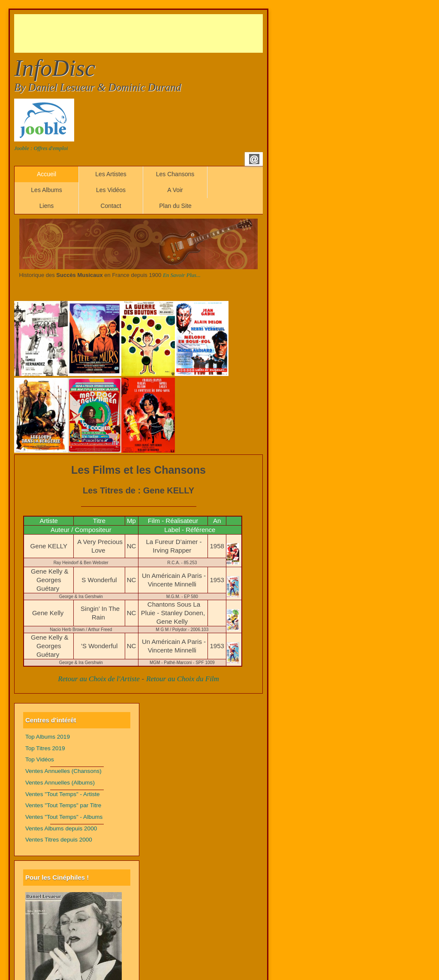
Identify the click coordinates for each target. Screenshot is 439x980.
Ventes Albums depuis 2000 (61, 828)
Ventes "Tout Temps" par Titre (63, 805)
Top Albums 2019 (48, 737)
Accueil (47, 174)
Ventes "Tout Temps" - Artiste (63, 794)
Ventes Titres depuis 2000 (59, 840)
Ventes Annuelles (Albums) (60, 783)
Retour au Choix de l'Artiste (99, 679)
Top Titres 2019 (45, 748)
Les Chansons (175, 174)
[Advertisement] (170, 33)
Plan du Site (175, 206)
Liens (47, 206)
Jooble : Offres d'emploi (41, 148)
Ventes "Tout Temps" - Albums (64, 817)
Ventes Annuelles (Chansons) (63, 771)
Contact (111, 206)
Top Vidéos (40, 759)
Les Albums (46, 190)
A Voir (175, 190)
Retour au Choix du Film (183, 679)
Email (254, 159)
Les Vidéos (111, 190)
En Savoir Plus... (182, 275)
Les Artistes (111, 174)
